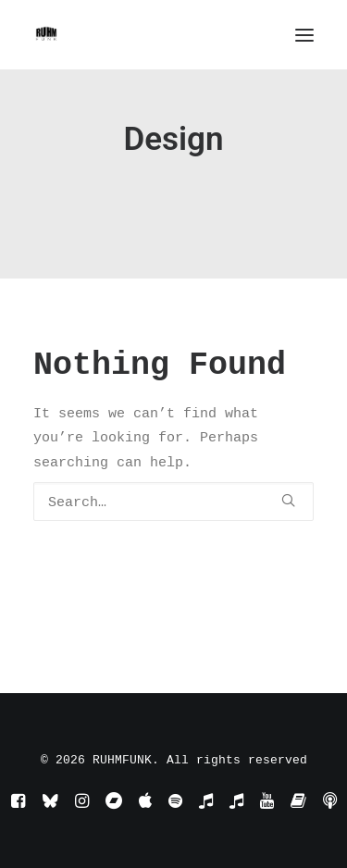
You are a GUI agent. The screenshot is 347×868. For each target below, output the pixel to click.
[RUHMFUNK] (46, 35)
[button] (304, 35)
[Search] (173, 502)
